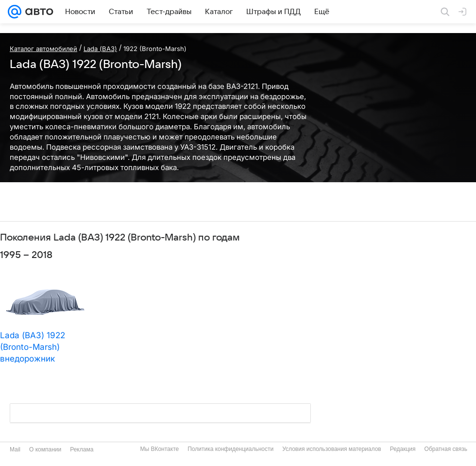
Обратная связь (446, 449)
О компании (45, 449)
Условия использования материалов (331, 449)
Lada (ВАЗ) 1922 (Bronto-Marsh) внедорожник (33, 347)
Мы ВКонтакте (159, 449)
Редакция (403, 449)
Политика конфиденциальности (230, 449)
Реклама (82, 449)
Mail (15, 449)
